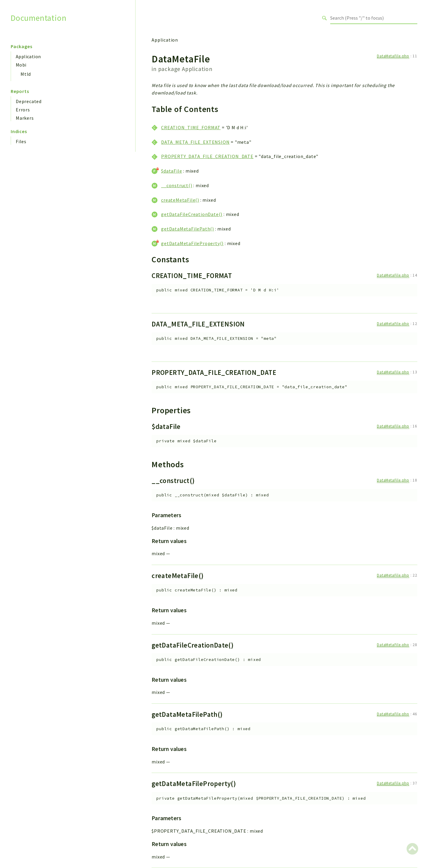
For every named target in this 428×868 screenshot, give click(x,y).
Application (28, 56)
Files (21, 141)
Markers (25, 118)
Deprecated (29, 101)
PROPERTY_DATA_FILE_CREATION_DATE (207, 156)
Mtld (26, 74)
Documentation (38, 18)
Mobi (21, 65)
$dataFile (171, 171)
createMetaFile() (180, 200)
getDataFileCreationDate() (192, 214)
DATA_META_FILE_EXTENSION (195, 142)
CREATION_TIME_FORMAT (191, 127)
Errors (23, 110)
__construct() (177, 185)
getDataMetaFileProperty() (192, 243)
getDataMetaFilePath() (188, 229)
